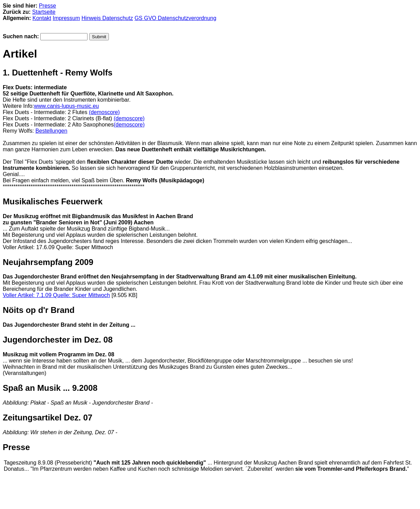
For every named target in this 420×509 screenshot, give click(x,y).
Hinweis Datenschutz (107, 18)
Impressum (66, 18)
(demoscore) (104, 112)
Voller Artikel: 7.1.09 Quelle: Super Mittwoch (56, 295)
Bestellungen (52, 131)
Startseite (44, 12)
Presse (48, 6)
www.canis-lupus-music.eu (66, 106)
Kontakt (42, 18)
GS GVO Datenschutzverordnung (175, 18)
